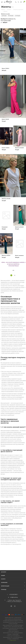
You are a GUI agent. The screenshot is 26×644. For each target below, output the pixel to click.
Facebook (11, 606)
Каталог (4, 572)
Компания (4, 582)
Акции (3, 575)
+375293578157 (13, 595)
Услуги (3, 579)
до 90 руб (4, 16)
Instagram (15, 606)
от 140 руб (17, 16)
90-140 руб (11, 16)
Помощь (4, 589)
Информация (5, 586)
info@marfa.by (14, 597)
